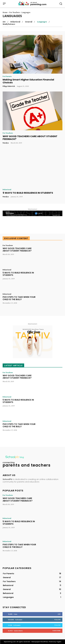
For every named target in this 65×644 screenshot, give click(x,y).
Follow (57, 620)
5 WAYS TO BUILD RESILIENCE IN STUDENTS (28, 193)
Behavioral (15, 22)
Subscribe (56, 631)
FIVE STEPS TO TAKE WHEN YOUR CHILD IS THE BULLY (19, 298)
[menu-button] (4, 4)
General (29, 22)
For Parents (7, 76)
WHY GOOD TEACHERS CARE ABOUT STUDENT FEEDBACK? (30, 138)
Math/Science (9, 24)
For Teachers (15, 12)
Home (5, 12)
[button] (61, 4)
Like (59, 614)
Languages (42, 22)
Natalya (6, 143)
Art (4, 22)
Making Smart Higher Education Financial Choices (28, 81)
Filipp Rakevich (9, 86)
